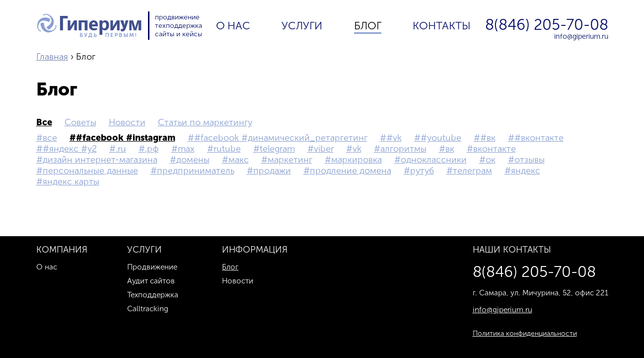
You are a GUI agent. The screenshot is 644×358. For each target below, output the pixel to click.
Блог (368, 26)
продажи (272, 171)
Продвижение (152, 267)
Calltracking (148, 309)
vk (357, 149)
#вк (488, 138)
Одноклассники (434, 160)
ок (491, 160)
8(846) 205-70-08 (547, 25)
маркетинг (290, 160)
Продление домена (351, 171)
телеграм (472, 171)
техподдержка (179, 26)
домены (193, 160)
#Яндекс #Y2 (70, 149)
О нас (233, 26)
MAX (186, 149)
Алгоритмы (403, 149)
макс (239, 160)
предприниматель (196, 171)
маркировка (357, 160)
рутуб (422, 171)
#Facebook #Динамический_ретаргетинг (281, 138)
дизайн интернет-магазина (100, 160)
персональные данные (90, 171)
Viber (324, 149)
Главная (52, 57)
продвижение (177, 17)
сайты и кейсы (179, 34)
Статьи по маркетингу (205, 122)
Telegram (277, 149)
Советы (80, 122)
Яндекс (526, 171)
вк (450, 149)
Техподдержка (153, 295)
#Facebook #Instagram (126, 138)
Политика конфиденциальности (525, 333)
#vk (394, 138)
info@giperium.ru (581, 36)
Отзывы (530, 160)
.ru (121, 149)
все (44, 122)
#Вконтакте (539, 138)
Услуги (302, 26)
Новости (127, 122)
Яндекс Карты (71, 181)
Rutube (227, 149)
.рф (152, 149)
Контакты (442, 26)
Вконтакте (495, 149)
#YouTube (441, 138)
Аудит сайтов (151, 281)
